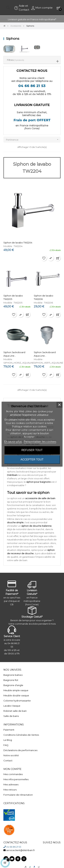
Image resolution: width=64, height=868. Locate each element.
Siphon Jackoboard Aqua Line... (14, 354)
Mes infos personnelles (16, 779)
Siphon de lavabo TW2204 (18, 243)
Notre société (11, 755)
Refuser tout (32, 450)
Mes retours (10, 790)
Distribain (12, 475)
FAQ (6, 745)
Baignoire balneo (13, 675)
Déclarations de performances (20, 750)
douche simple (15, 522)
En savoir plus (13, 442)
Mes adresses (11, 784)
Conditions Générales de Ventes (21, 735)
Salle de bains (11, 716)
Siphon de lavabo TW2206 (44, 297)
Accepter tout (32, 460)
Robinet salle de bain (15, 711)
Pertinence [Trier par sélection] (33, 140)
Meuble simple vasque (16, 690)
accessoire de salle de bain (40, 498)
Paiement (9, 730)
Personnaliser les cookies (40, 442)
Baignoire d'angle (13, 685)
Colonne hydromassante (17, 701)
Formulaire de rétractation (18, 795)
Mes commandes (13, 774)
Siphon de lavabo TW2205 (13, 297)
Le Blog (8, 740)
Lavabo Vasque (12, 706)
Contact (8, 761)
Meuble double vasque (16, 695)
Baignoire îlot (11, 680)
